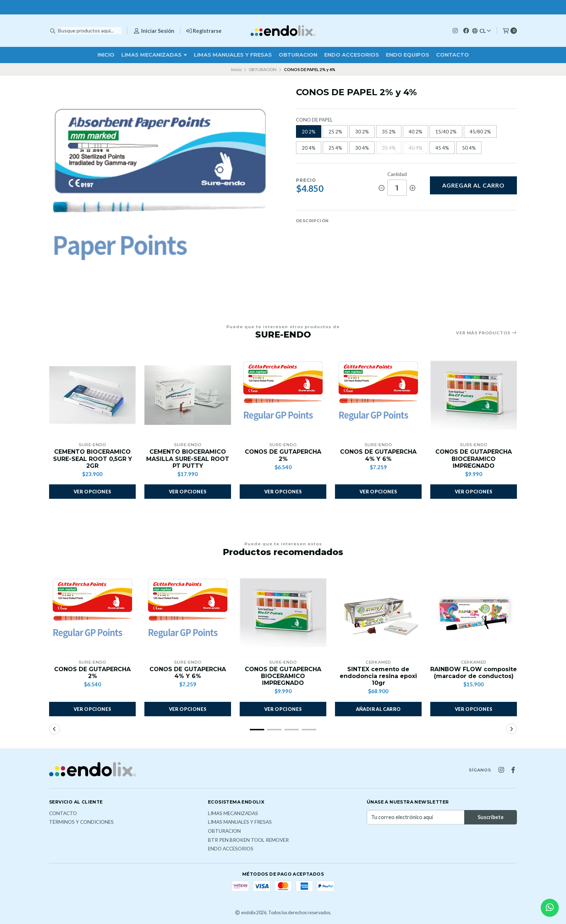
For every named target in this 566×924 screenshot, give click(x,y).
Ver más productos (486, 333)
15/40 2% (446, 132)
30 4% (362, 148)
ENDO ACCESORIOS (352, 55)
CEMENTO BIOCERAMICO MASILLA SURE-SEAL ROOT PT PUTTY (188, 459)
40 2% (415, 132)
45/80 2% (480, 132)
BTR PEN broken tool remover (248, 840)
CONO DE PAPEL (314, 120)
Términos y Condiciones (81, 823)
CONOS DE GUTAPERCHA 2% (283, 455)
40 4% (415, 148)
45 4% (442, 148)
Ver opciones (93, 492)
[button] (378, 709)
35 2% (389, 132)
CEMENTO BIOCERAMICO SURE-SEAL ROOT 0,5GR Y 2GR (93, 459)
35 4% (389, 148)
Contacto (452, 55)
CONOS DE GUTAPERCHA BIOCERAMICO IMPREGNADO (474, 459)
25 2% (335, 132)
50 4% (469, 148)
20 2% (309, 132)
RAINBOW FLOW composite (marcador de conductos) (474, 673)
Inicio (106, 55)
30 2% (362, 132)
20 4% (309, 148)
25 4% (335, 148)
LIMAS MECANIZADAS (154, 55)
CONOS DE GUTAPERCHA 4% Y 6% (378, 455)
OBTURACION (298, 55)
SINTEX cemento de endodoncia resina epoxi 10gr (378, 676)
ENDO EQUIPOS (408, 55)
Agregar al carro (473, 185)
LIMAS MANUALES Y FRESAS (233, 55)
